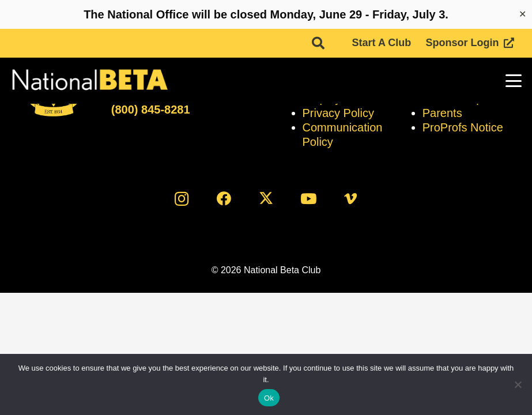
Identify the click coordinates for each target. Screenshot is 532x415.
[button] (318, 43)
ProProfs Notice (463, 127)
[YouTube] (308, 199)
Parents (442, 113)
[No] (518, 384)
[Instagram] (182, 199)
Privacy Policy (338, 113)
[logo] (89, 81)
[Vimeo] (350, 199)
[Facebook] (224, 199)
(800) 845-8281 (151, 110)
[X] (266, 199)
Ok (269, 398)
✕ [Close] (522, 14)
